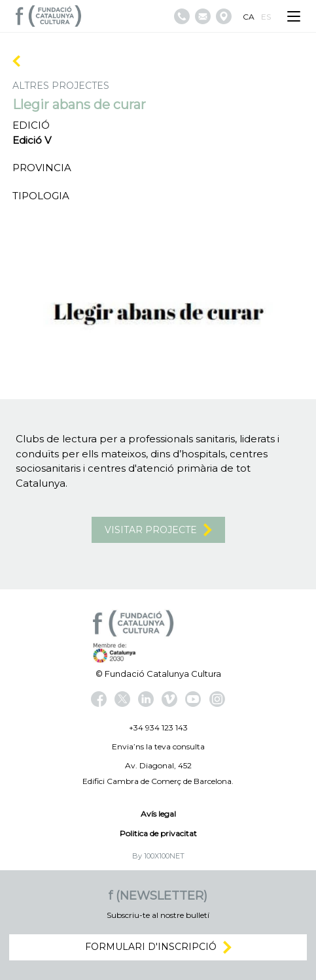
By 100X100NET (158, 856)
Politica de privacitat (158, 833)
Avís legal (158, 814)
